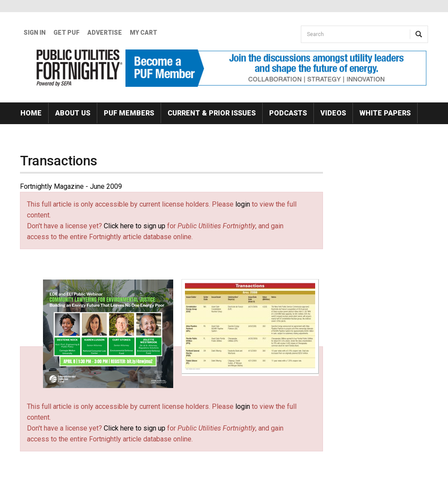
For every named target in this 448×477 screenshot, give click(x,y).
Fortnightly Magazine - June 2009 (71, 186)
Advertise (105, 33)
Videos (333, 113)
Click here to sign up (135, 226)
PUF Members (129, 113)
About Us (73, 113)
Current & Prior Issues (212, 113)
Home (31, 113)
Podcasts (288, 113)
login (243, 204)
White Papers (385, 113)
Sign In (35, 33)
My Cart (143, 33)
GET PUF (66, 33)
